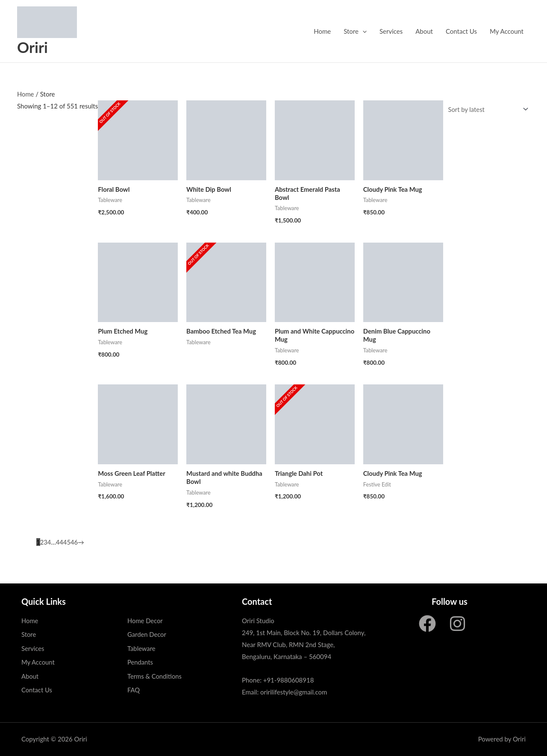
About (424, 31)
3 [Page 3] (46, 542)
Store (355, 31)
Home (322, 31)
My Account (507, 31)
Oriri (32, 47)
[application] (363, 31)
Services (391, 31)
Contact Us (461, 31)
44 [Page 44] (60, 542)
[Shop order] (486, 109)
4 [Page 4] (49, 542)
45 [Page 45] (67, 542)
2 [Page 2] (42, 542)
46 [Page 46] (75, 542)
